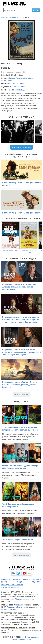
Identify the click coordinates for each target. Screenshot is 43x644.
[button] (39, 131)
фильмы (27, 579)
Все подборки (21, 555)
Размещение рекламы (21, 639)
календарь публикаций (12, 585)
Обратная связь (32, 637)
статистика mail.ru (10, 587)
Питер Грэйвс (7, 80)
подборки (36, 582)
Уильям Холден (16, 78)
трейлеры (6, 579)
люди (19, 582)
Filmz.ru (19, 599)
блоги (4, 582)
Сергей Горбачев (9, 609)
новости (17, 579)
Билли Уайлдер (19, 84)
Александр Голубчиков (17, 607)
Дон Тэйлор (28, 78)
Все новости (21, 394)
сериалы (37, 579)
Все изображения (21, 147)
